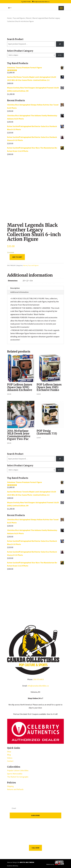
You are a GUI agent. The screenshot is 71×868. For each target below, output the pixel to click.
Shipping (10, 786)
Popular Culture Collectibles (18, 770)
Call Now (35, 848)
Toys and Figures (19, 18)
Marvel (29, 18)
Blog (9, 755)
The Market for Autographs (18, 777)
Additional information (19, 292)
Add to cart (17, 257)
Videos (10, 758)
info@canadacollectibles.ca (38, 686)
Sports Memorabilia (15, 774)
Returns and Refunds (15, 789)
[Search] (60, 44)
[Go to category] (60, 55)
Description (15, 288)
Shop (9, 752)
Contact (10, 761)
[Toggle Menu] (61, 8)
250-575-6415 (38, 679)
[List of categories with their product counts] (31, 55)
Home (9, 18)
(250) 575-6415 (27, 2)
